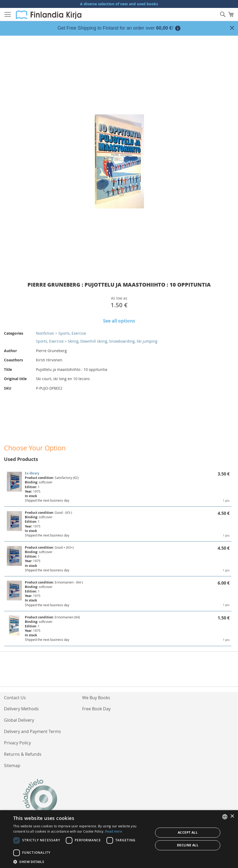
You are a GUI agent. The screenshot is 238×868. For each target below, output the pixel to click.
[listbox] (225, 817)
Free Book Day (96, 709)
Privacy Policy (17, 743)
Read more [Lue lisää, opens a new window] (114, 831)
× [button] (232, 816)
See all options (119, 321)
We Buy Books (96, 698)
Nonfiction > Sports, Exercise (61, 333)
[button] (81, 862)
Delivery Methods (21, 709)
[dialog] (119, 839)
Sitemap (12, 766)
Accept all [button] (188, 832)
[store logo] (49, 15)
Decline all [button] (188, 845)
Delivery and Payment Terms (32, 731)
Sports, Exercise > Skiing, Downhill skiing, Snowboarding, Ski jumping (97, 341)
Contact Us (15, 698)
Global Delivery (19, 720)
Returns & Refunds (23, 754)
